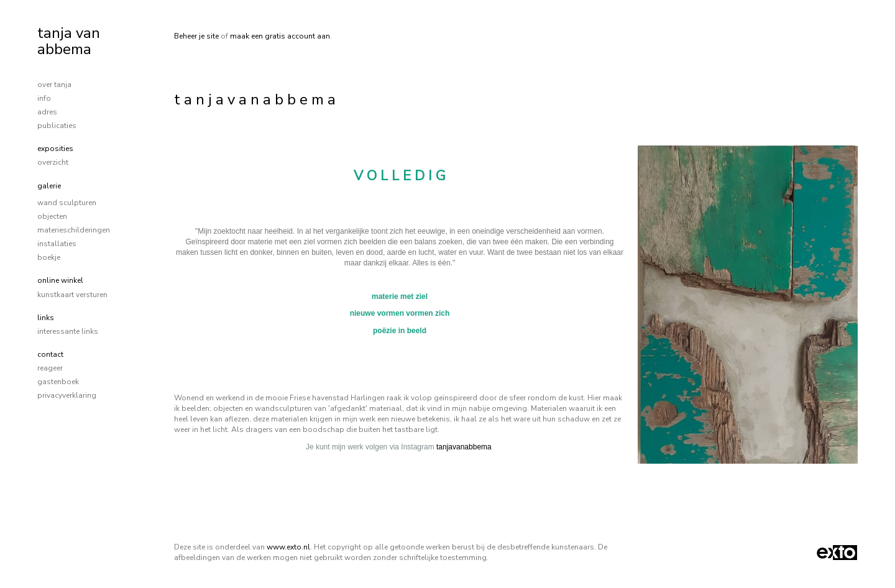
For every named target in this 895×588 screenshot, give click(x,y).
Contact (50, 354)
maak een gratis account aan (280, 36)
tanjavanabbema (464, 447)
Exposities (55, 149)
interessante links (68, 331)
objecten (52, 216)
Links (46, 318)
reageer (50, 368)
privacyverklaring (67, 395)
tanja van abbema (69, 41)
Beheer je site (196, 36)
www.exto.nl (288, 547)
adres (47, 112)
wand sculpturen (67, 203)
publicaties (57, 126)
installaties (57, 244)
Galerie (49, 186)
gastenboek (58, 382)
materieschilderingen (74, 230)
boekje (49, 257)
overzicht (53, 162)
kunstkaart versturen (72, 295)
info (44, 98)
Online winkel (60, 280)
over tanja (54, 85)
